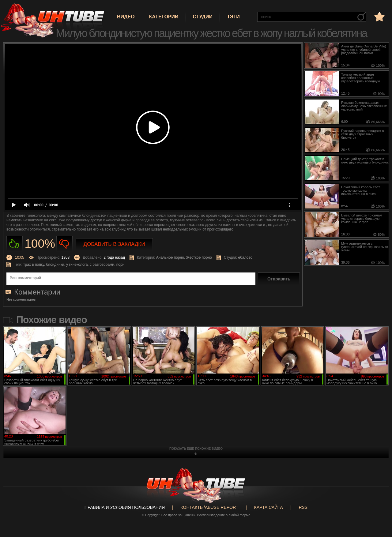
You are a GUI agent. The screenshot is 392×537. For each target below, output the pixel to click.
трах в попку (34, 265)
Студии (203, 17)
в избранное (379, 16)
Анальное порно (170, 257)
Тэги (233, 17)
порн (120, 265)
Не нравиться (64, 244)
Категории (164, 17)
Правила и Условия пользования (125, 507)
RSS (303, 507)
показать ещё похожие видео (196, 449)
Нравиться (15, 244)
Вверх (378, 505)
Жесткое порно (199, 257)
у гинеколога (77, 265)
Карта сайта (269, 507)
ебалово (245, 257)
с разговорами (102, 265)
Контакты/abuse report (210, 507)
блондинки (55, 265)
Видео (126, 17)
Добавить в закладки (114, 244)
